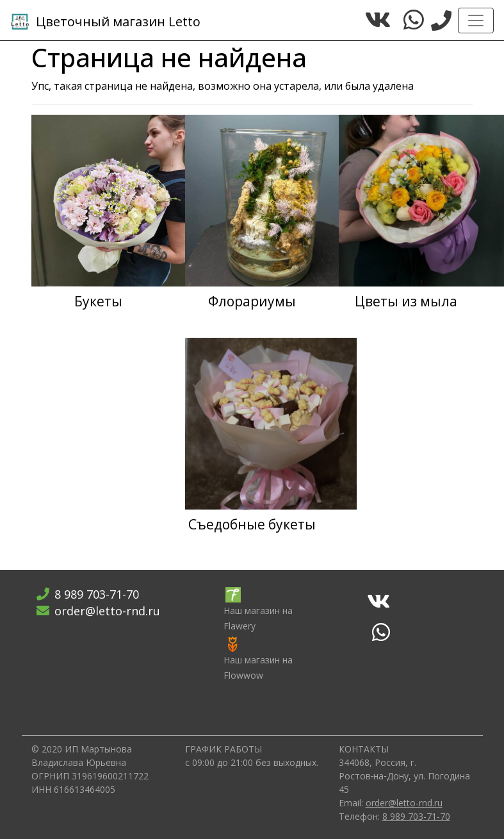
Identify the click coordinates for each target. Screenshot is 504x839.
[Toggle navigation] (476, 21)
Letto (105, 22)
